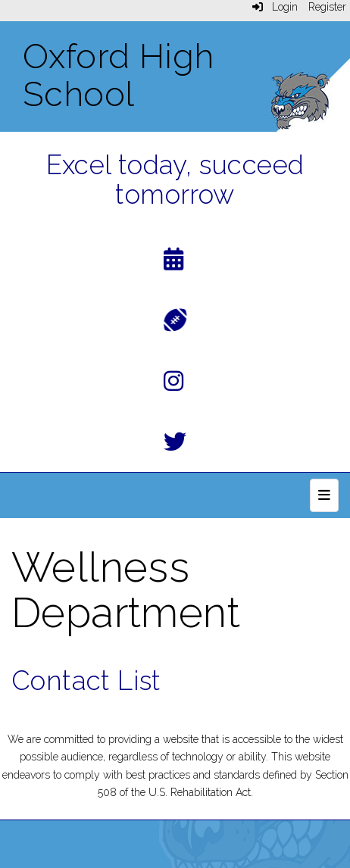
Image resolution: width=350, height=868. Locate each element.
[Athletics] (175, 318)
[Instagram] (173, 384)
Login (275, 7)
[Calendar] (173, 262)
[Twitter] (175, 445)
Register (327, 7)
